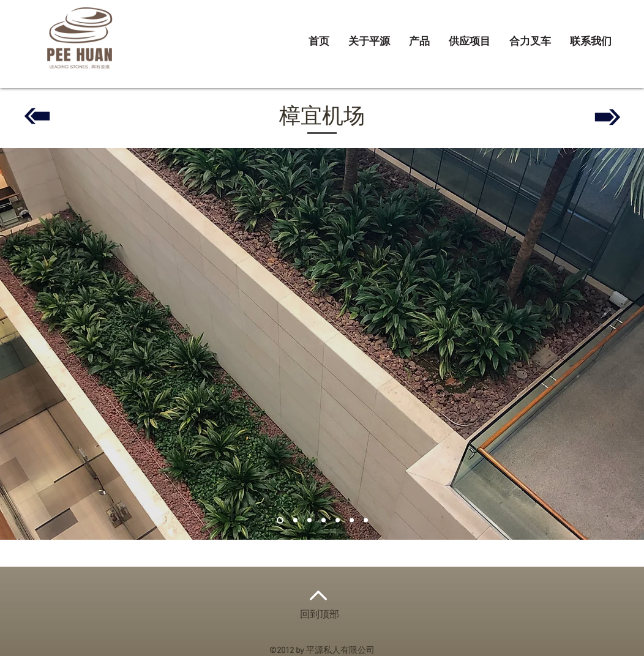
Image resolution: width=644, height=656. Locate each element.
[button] (419, 42)
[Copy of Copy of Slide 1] (352, 520)
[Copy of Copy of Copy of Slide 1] (338, 520)
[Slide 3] (309, 520)
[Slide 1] (280, 520)
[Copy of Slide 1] (324, 520)
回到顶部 (320, 615)
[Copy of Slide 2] (366, 520)
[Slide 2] (295, 520)
